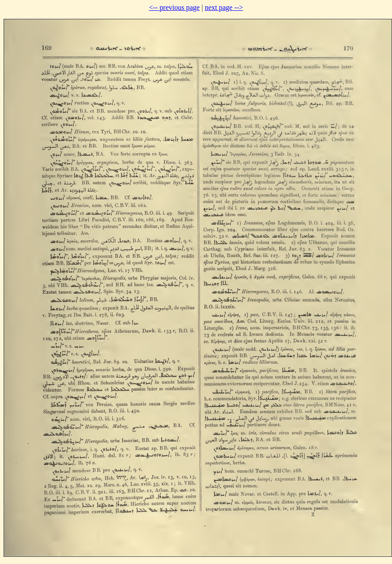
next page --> (224, 7)
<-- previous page (174, 7)
